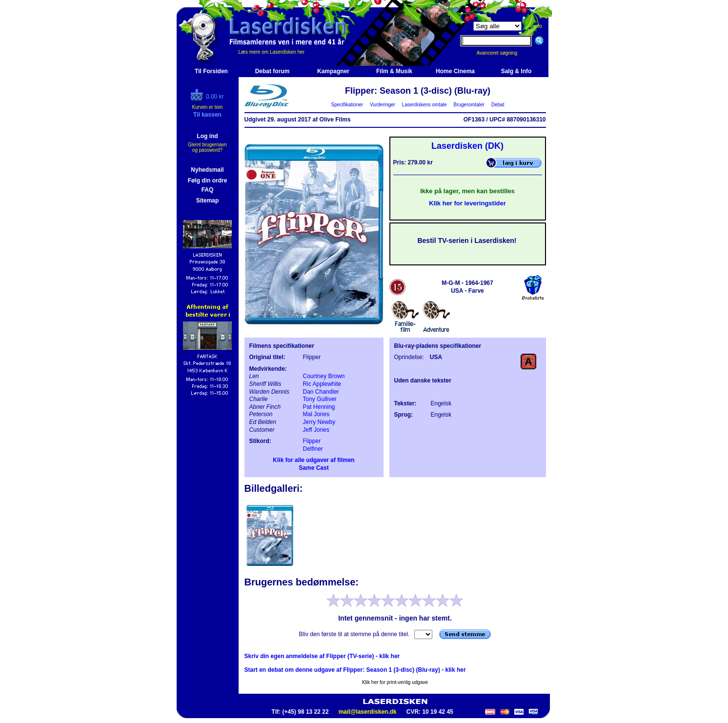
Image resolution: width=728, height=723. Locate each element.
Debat (498, 105)
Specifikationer (347, 105)
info (538, 26)
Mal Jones (316, 414)
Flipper (312, 441)
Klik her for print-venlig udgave (395, 682)
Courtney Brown (324, 376)
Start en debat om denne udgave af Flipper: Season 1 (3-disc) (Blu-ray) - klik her (355, 670)
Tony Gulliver (320, 399)
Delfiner (313, 449)
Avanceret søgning (502, 53)
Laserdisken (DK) (467, 146)
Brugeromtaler (469, 105)
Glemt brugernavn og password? (207, 147)
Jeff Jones (316, 430)
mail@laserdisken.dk (368, 712)
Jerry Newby (319, 422)
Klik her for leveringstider (467, 203)
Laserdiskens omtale (424, 105)
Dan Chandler (321, 392)
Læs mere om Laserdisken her (272, 52)
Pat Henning (319, 407)
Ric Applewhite (322, 384)
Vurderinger (383, 105)
